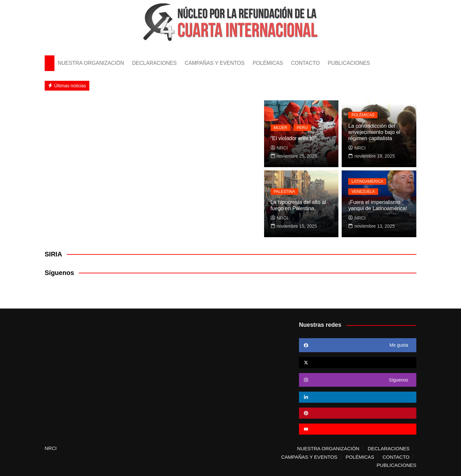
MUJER (281, 128)
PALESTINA (284, 192)
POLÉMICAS (268, 63)
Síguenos (59, 273)
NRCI (279, 148)
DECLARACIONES (154, 63)
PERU (302, 128)
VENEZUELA (363, 192)
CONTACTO (305, 63)
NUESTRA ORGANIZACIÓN (91, 63)
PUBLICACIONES (349, 63)
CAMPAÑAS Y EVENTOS (215, 63)
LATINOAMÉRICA (367, 181)
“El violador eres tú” (293, 139)
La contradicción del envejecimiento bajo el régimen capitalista (374, 132)
